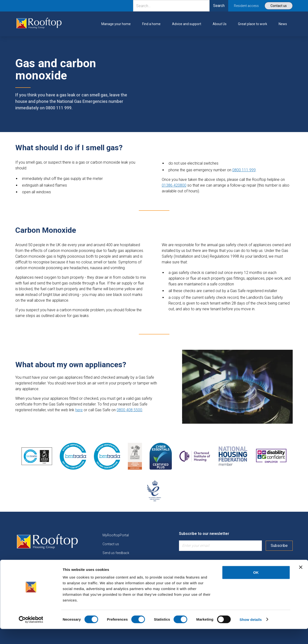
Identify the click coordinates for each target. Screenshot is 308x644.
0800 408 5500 (129, 410)
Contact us (111, 544)
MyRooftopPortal (116, 535)
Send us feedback (116, 553)
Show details (251, 635)
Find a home (112, 562)
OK (256, 587)
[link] (39, 24)
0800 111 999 (244, 170)
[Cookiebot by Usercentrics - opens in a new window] (31, 635)
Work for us (111, 571)
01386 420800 (174, 185)
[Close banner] (301, 582)
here (79, 410)
